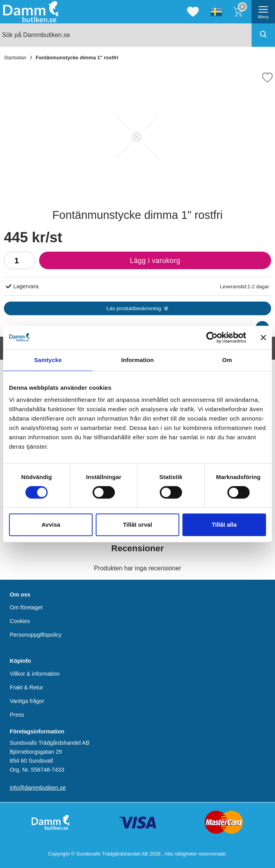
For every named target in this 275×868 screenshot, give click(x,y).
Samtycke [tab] (48, 360)
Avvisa (51, 525)
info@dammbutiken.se (38, 788)
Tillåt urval (138, 525)
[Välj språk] (216, 12)
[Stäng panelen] (263, 337)
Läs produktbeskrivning (134, 308)
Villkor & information (35, 673)
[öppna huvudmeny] (263, 12)
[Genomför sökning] (263, 35)
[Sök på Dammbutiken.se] (137, 35)
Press (17, 715)
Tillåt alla (224, 525)
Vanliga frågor (27, 701)
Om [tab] (227, 360)
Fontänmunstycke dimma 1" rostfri (77, 58)
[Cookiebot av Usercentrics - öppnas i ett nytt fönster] (212, 337)
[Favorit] (267, 77)
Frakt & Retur (27, 687)
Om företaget (26, 607)
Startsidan (15, 58)
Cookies (20, 621)
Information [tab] (137, 360)
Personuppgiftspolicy (36, 635)
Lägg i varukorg (110, 263)
